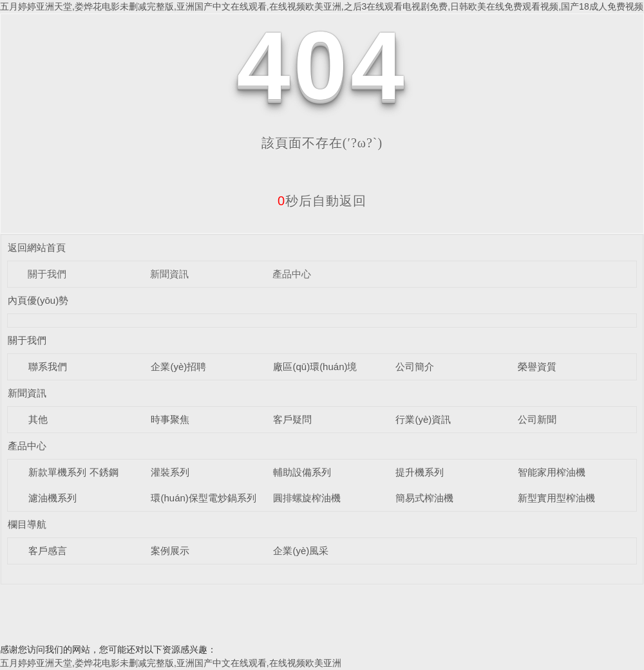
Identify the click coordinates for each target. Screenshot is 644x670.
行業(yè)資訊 (423, 419)
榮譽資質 (537, 367)
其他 (38, 419)
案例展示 (170, 551)
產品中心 (292, 274)
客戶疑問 (292, 419)
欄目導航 (27, 524)
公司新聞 (537, 419)
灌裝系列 (170, 472)
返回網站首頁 (37, 247)
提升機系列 (420, 472)
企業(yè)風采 (301, 551)
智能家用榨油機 (552, 472)
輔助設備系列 (302, 472)
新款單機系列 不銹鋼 (73, 472)
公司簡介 (415, 367)
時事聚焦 (170, 419)
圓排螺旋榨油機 (307, 498)
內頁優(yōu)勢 (38, 300)
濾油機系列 (52, 498)
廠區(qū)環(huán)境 (315, 367)
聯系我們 (48, 367)
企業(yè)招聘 (178, 367)
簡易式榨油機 (424, 498)
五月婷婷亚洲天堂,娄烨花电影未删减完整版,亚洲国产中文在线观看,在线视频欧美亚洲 (171, 663)
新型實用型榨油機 (556, 498)
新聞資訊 (169, 274)
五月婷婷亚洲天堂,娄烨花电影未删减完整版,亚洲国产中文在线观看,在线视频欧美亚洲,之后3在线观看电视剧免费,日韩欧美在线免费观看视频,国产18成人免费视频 (322, 6)
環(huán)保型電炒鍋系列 (203, 498)
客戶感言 (48, 551)
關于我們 (47, 274)
